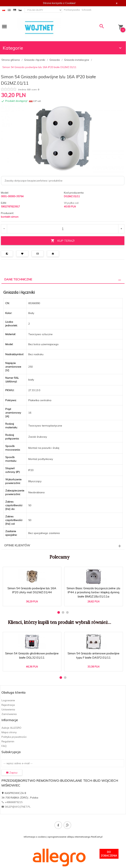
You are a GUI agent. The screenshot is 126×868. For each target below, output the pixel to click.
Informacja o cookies (35, 837)
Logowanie (8, 700)
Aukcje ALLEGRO (11, 728)
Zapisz (12, 773)
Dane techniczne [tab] (18, 279)
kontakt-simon (10, 217)
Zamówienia (9, 714)
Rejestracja (8, 705)
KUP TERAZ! (63, 241)
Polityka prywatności (14, 737)
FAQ (4, 746)
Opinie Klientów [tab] (17, 545)
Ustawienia (8, 709)
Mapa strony (9, 732)
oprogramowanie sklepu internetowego (69, 837)
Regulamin (8, 741)
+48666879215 (12, 802)
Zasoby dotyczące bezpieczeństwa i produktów (34, 181)
